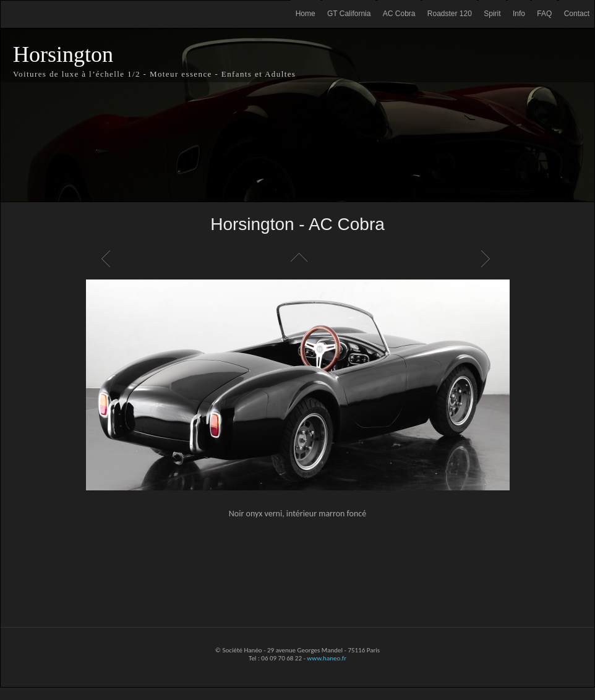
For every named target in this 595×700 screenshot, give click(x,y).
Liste (297, 258)
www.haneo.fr (327, 658)
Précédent (108, 258)
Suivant (487, 258)
